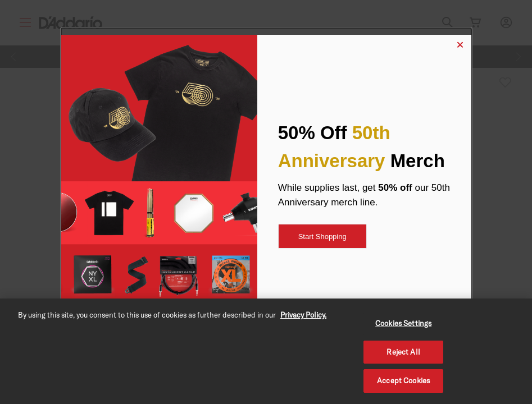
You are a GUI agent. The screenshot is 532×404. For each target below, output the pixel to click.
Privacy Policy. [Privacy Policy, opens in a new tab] (303, 315)
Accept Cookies (403, 380)
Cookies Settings (403, 323)
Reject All (403, 352)
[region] (266, 351)
